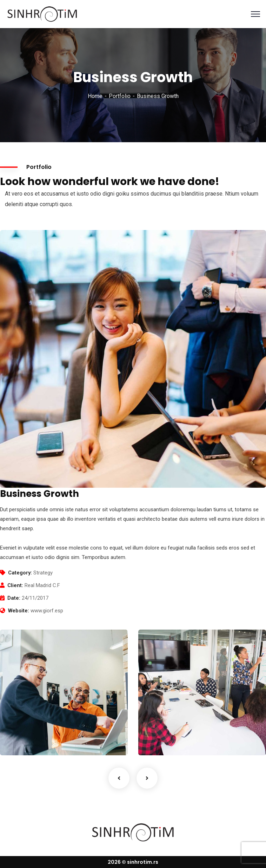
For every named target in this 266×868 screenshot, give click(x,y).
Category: (20, 573)
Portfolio (120, 96)
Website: (19, 611)
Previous (119, 778)
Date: (14, 598)
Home (95, 96)
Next (147, 778)
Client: (15, 585)
